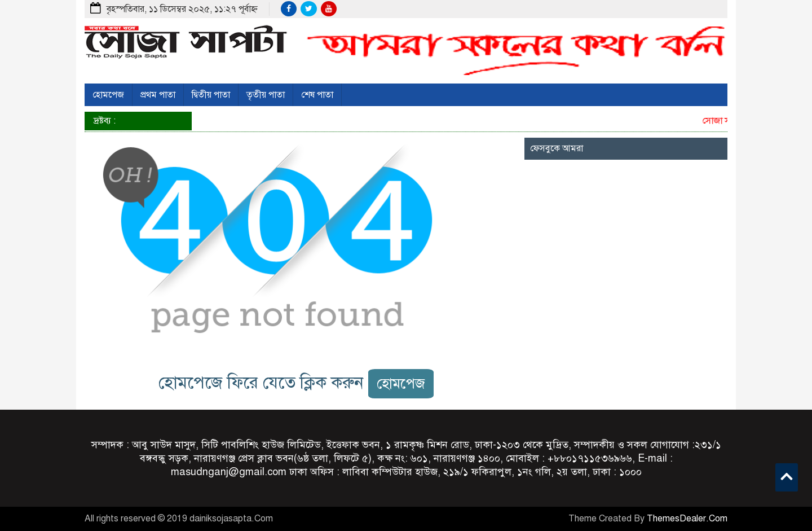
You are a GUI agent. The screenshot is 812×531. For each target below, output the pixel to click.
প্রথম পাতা (158, 95)
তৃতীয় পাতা (266, 95)
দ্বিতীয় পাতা (211, 95)
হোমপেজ (108, 95)
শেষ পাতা (317, 95)
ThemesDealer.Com (687, 519)
